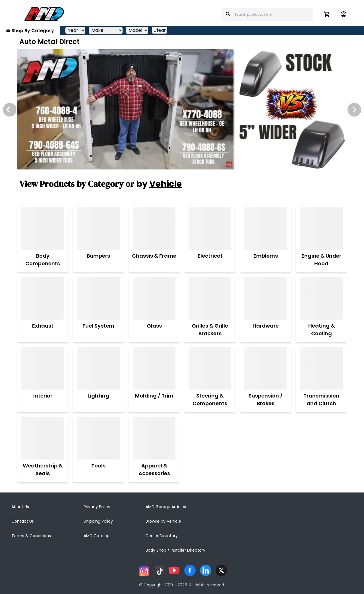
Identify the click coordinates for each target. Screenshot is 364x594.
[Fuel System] (98, 298)
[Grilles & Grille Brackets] (210, 298)
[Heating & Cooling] (321, 298)
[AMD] (44, 14)
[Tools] (98, 438)
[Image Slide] (182, 109)
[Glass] (154, 298)
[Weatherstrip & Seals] (43, 438)
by (159, 184)
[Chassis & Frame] (154, 228)
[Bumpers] (98, 228)
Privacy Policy (97, 507)
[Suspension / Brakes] (266, 368)
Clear (160, 30)
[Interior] (43, 368)
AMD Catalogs (98, 536)
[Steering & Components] (210, 368)
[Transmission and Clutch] (321, 368)
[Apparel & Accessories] (154, 438)
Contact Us (23, 521)
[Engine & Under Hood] (321, 228)
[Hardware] (266, 298)
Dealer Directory (162, 536)
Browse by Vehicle (163, 521)
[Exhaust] (43, 298)
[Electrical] (210, 228)
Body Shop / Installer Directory (175, 550)
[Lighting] (98, 368)
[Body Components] (43, 228)
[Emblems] (266, 228)
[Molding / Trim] (154, 368)
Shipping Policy (98, 521)
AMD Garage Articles (166, 507)
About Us (20, 507)
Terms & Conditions (31, 536)
